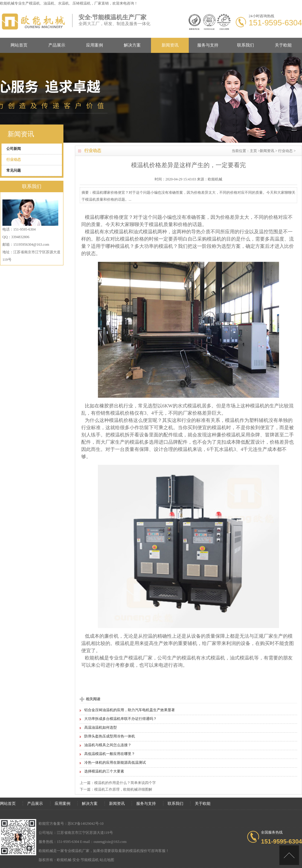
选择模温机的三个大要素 (104, 771)
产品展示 (57, 45)
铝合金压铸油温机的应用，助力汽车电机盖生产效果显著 (130, 710)
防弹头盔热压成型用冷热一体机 (110, 736)
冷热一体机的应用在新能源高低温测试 (115, 763)
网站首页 (19, 45)
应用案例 (95, 45)
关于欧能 (283, 45)
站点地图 (107, 860)
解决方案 (132, 45)
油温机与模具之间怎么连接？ (108, 745)
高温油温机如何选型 (101, 727)
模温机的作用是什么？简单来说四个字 (125, 783)
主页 (253, 151)
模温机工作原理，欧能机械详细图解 (123, 789)
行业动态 (285, 151)
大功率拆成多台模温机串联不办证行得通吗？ (120, 719)
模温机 (34, 3)
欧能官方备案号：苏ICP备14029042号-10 (71, 824)
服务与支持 (208, 45)
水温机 (226, 449)
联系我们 (246, 45)
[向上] (289, 855)
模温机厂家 (140, 658)
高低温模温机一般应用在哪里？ (110, 754)
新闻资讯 (170, 45)
